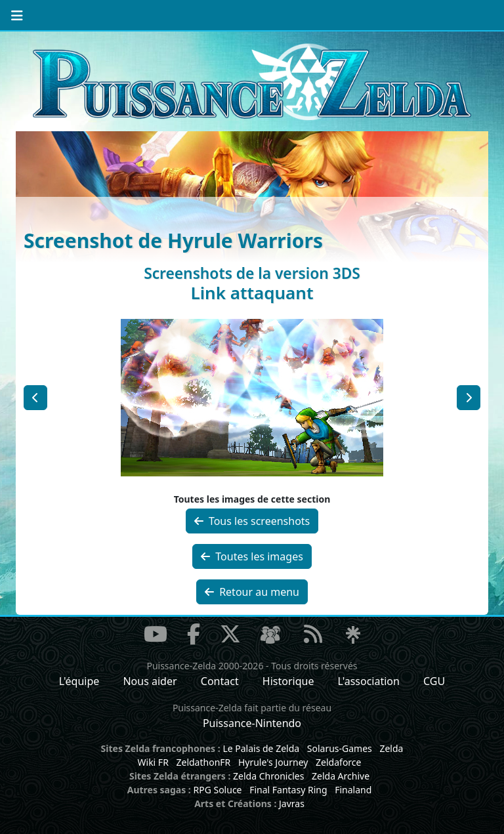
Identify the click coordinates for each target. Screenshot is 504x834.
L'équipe (79, 681)
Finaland (353, 790)
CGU (434, 681)
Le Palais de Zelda (261, 748)
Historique (288, 681)
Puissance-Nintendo (252, 723)
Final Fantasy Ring (288, 790)
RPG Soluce (217, 790)
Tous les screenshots (252, 521)
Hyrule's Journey (273, 762)
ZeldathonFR (203, 762)
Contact (220, 681)
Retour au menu (252, 592)
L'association (369, 681)
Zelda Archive (341, 776)
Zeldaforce (338, 762)
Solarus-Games (340, 748)
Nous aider (150, 681)
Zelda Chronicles (268, 776)
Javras (292, 803)
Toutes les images (252, 556)
